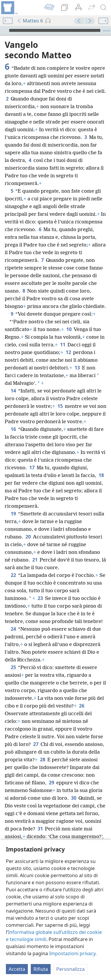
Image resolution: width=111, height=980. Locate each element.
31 (40, 829)
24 (13, 629)
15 (60, 406)
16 (13, 429)
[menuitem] (9, 8)
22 (13, 575)
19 (13, 514)
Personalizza (70, 969)
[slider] (55, 30)
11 (63, 345)
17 (32, 468)
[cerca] (104, 8)
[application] (55, 30)
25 (13, 667)
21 (35, 560)
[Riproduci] (4, 30)
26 (82, 706)
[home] (9, 8)
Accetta (17, 969)
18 (101, 475)
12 (68, 352)
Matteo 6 (30, 21)
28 (42, 760)
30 (74, 798)
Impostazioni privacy (72, 953)
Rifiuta (41, 969)
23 (40, 598)
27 (36, 744)
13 (77, 368)
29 (51, 783)
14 (13, 391)
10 (69, 329)
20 (28, 537)
